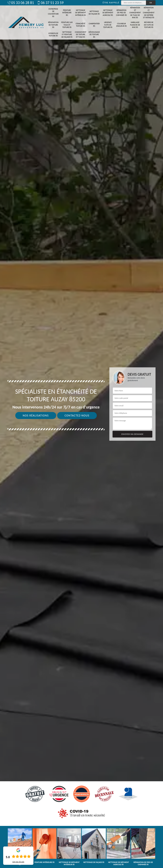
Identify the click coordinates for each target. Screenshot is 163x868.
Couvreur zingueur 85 (122, 25)
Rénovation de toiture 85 (53, 25)
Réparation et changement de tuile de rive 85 (135, 13)
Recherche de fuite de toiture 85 (149, 25)
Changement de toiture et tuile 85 (81, 35)
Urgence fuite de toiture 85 (108, 25)
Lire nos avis (18, 862)
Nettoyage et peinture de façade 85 (67, 35)
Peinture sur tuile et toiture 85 (67, 25)
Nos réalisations (36, 416)
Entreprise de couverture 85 (53, 13)
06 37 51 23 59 (50, 3)
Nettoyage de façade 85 (94, 13)
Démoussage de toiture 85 (94, 35)
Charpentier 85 (94, 25)
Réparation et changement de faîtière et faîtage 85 (149, 13)
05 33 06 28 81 (21, 3)
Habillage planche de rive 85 (135, 25)
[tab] (81, 434)
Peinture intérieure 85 (67, 13)
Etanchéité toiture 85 (81, 25)
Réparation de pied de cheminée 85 (121, 13)
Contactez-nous (77, 416)
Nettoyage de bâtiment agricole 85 (108, 13)
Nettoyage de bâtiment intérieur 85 (81, 13)
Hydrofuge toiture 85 (53, 35)
